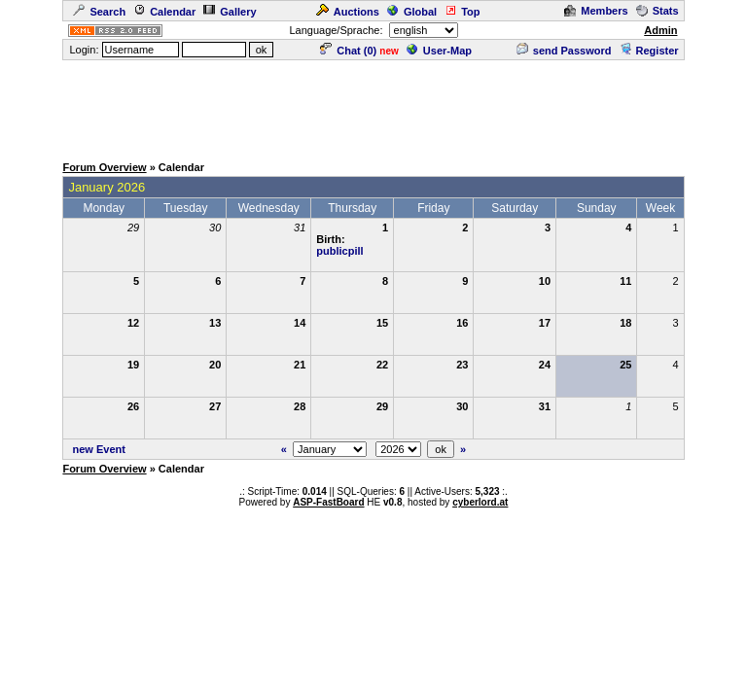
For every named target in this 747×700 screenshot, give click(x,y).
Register (649, 51)
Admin (660, 30)
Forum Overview (104, 167)
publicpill (339, 251)
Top (462, 12)
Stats (658, 11)
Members (596, 11)
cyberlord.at (480, 502)
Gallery (230, 12)
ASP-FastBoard (328, 502)
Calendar (164, 12)
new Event (99, 449)
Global (412, 12)
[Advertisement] (373, 106)
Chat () (348, 51)
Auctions (348, 12)
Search (99, 12)
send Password (564, 51)
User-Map (439, 51)
